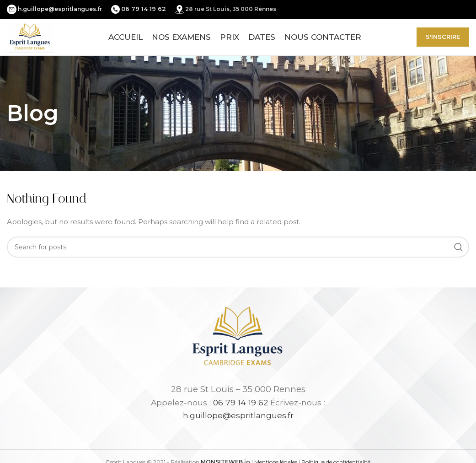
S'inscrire (443, 37)
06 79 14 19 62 (241, 402)
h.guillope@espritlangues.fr (60, 9)
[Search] (238, 247)
